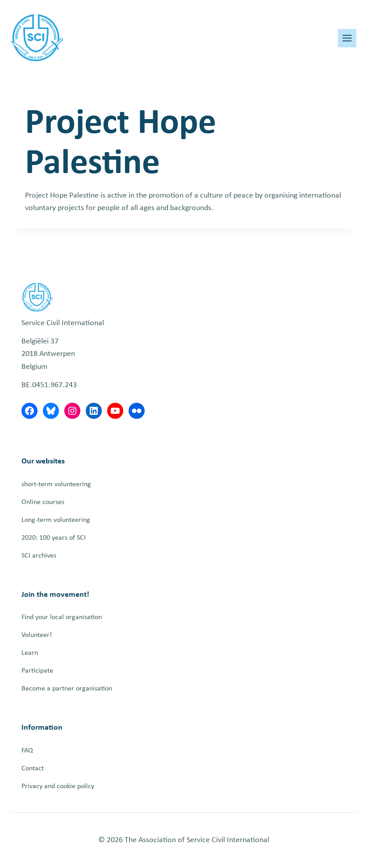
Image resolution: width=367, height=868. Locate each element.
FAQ (27, 751)
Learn (30, 653)
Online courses (43, 502)
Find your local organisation (62, 617)
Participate (37, 671)
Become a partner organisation (67, 689)
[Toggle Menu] (347, 38)
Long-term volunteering (56, 520)
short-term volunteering (56, 484)
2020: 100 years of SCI (54, 538)
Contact (33, 769)
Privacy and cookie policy (58, 786)
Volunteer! (37, 635)
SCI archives (39, 556)
